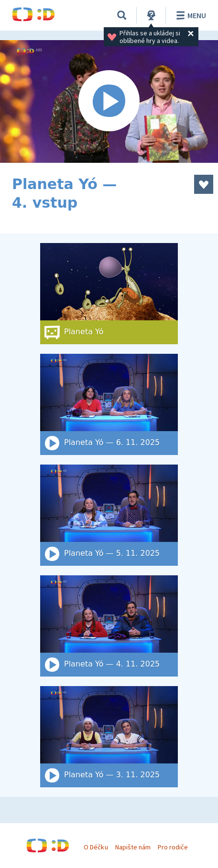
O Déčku (96, 847)
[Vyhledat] (122, 15)
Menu (190, 15)
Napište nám (133, 847)
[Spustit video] (109, 101)
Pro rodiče (173, 847)
